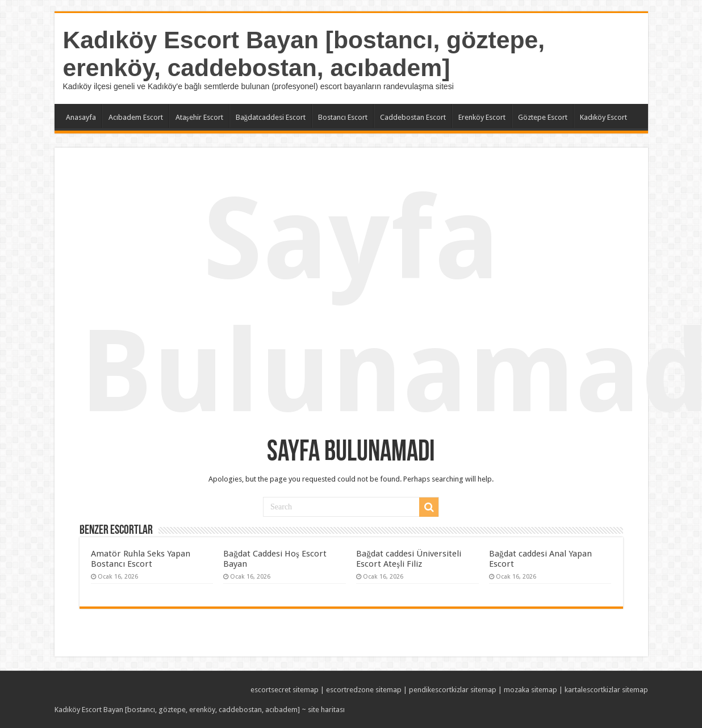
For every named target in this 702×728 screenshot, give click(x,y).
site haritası (326, 710)
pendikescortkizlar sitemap (453, 690)
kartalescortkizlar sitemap (606, 690)
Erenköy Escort (482, 117)
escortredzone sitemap (364, 690)
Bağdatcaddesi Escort (271, 117)
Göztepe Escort (543, 117)
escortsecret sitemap (285, 690)
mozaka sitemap (530, 690)
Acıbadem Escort (136, 117)
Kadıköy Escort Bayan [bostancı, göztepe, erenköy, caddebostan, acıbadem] (304, 54)
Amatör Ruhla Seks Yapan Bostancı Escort (141, 559)
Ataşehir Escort (199, 117)
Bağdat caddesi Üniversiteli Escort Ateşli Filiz (409, 559)
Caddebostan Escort (413, 117)
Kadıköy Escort (603, 117)
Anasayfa (81, 117)
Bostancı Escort (343, 117)
